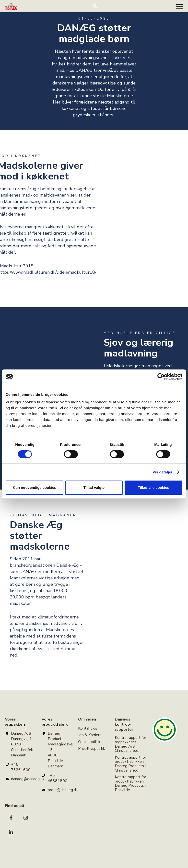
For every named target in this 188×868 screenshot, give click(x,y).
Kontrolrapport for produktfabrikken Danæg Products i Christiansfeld (130, 764)
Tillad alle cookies (153, 487)
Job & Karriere (90, 735)
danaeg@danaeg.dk (28, 779)
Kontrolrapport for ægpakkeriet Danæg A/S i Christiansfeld (130, 744)
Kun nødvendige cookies (35, 487)
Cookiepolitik (89, 742)
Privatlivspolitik (92, 749)
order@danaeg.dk (63, 790)
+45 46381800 (58, 778)
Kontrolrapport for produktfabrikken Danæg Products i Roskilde (130, 783)
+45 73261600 (21, 767)
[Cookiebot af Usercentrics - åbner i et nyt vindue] (161, 377)
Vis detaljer (163, 472)
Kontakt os (88, 729)
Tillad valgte (94, 487)
